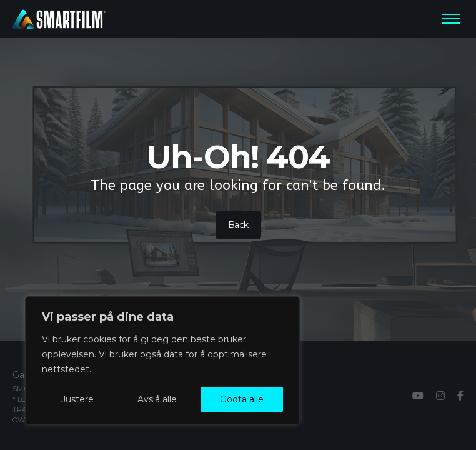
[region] (162, 361)
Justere (77, 399)
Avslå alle (157, 399)
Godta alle (242, 399)
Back (238, 225)
